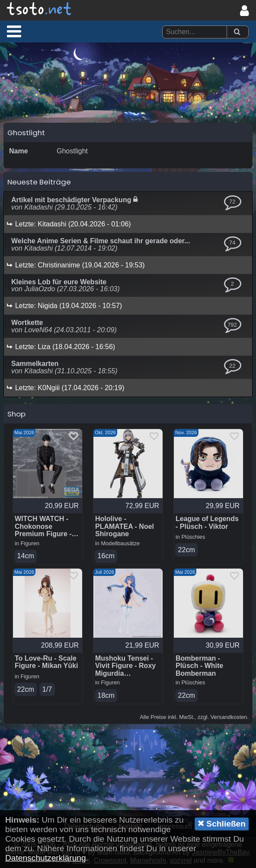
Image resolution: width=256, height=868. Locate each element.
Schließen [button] (222, 823)
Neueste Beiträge (39, 182)
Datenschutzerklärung (46, 858)
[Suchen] (237, 32)
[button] (14, 31)
